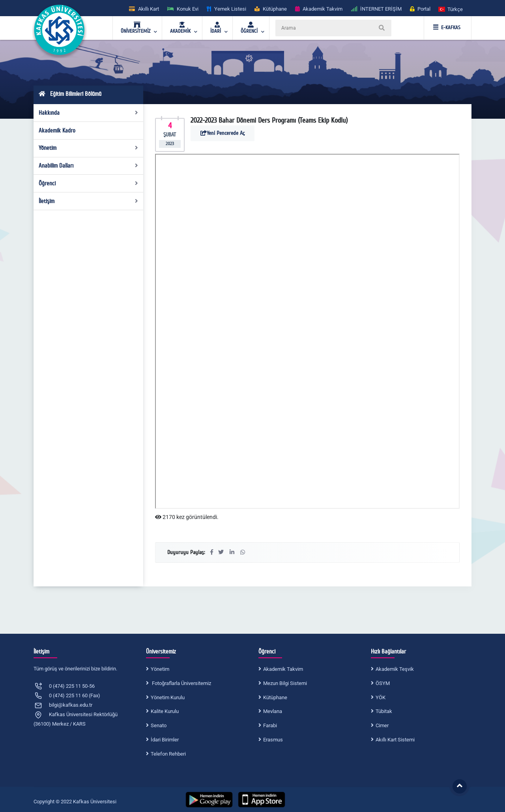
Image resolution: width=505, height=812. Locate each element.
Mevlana (273, 711)
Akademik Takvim (283, 669)
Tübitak (384, 711)
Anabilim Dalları (89, 166)
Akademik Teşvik (395, 669)
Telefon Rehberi (168, 754)
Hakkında (89, 113)
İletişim (89, 201)
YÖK (381, 697)
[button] (451, 9)
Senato (159, 725)
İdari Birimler (165, 740)
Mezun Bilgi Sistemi (285, 683)
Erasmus (273, 740)
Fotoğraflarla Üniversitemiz (181, 683)
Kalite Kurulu (165, 711)
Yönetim (89, 148)
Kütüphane (275, 697)
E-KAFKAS (447, 28)
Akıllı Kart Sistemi (395, 740)
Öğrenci (89, 183)
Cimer (382, 725)
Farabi (270, 725)
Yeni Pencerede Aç (223, 133)
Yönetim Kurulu (168, 697)
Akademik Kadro (57, 131)
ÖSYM (383, 683)
